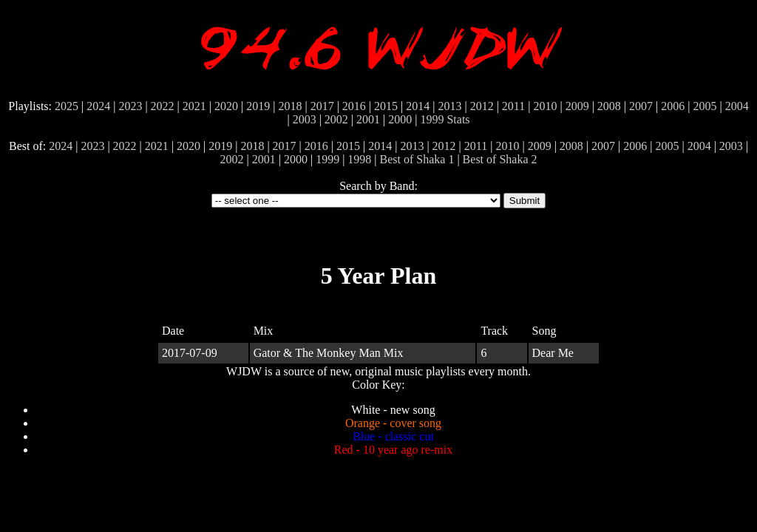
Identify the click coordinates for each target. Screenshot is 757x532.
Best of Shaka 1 (417, 159)
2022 (163, 106)
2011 (513, 106)
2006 (673, 106)
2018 (290, 106)
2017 (322, 106)
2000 (400, 119)
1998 (359, 159)
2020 (226, 106)
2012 (482, 106)
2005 (705, 106)
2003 (305, 119)
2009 (577, 106)
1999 (432, 119)
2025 (67, 106)
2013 (449, 106)
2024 (98, 106)
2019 (258, 106)
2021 (194, 106)
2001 (368, 119)
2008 (609, 106)
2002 (336, 119)
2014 (418, 106)
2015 (386, 106)
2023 (130, 106)
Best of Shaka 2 (500, 159)
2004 (737, 106)
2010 (545, 106)
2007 (641, 106)
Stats (458, 119)
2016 (354, 106)
